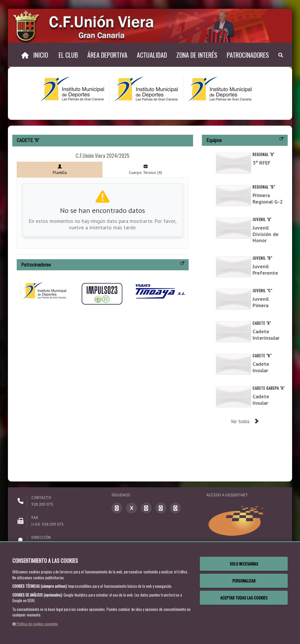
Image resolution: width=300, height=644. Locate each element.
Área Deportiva (107, 55)
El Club (68, 55)
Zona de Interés (197, 55)
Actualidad (152, 55)
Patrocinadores (248, 55)
